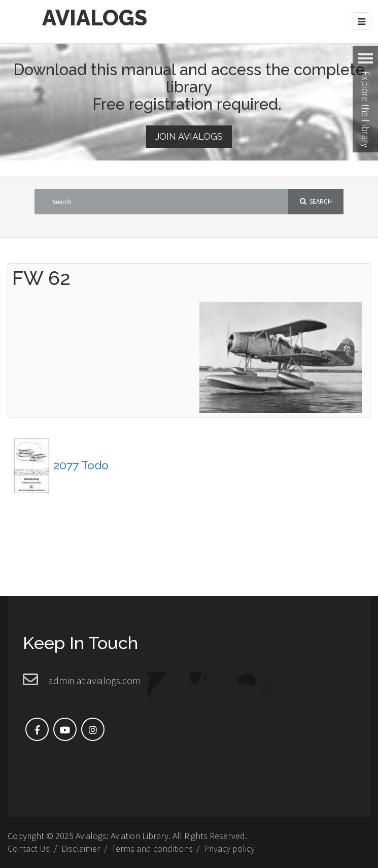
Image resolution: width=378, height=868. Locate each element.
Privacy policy (229, 848)
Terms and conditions (152, 848)
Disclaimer (81, 848)
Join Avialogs (189, 136)
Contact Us (29, 848)
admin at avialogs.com (95, 680)
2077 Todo (81, 465)
